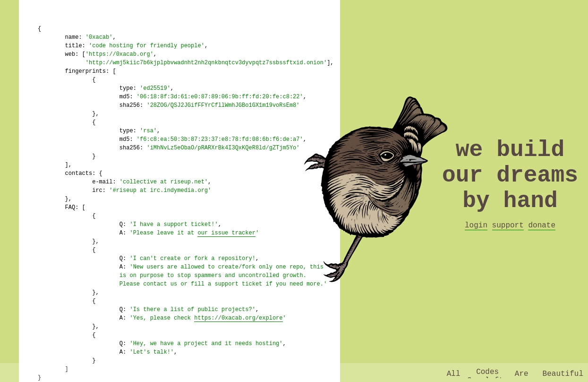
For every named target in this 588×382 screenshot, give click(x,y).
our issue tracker (226, 233)
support (508, 242)
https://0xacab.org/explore (238, 318)
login (476, 242)
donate (542, 242)
